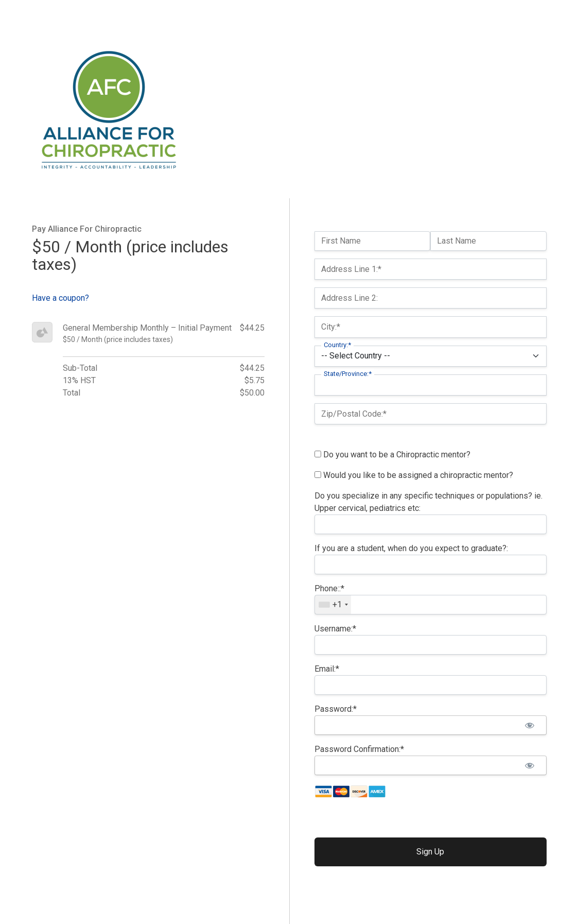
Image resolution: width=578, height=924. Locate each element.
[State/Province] (431, 385)
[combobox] (333, 605)
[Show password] (530, 725)
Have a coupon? (60, 298)
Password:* (336, 709)
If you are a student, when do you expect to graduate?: (411, 548)
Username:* (335, 629)
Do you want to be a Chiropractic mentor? (392, 455)
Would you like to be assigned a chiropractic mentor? (414, 475)
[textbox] (431, 605)
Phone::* (329, 588)
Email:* (327, 669)
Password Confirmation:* (359, 749)
